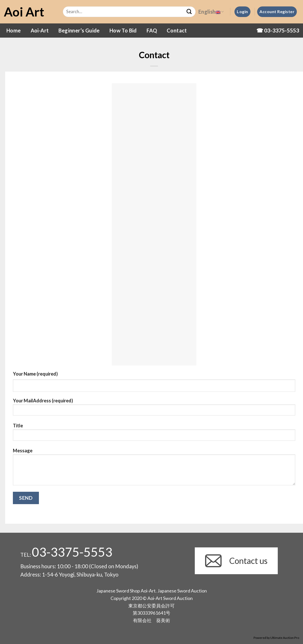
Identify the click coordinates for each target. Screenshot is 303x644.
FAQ (152, 30)
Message (154, 469)
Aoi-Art (40, 30)
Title (154, 434)
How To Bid (123, 30)
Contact (177, 30)
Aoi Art (24, 12)
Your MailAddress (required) (154, 409)
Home (14, 30)
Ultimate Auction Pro (285, 638)
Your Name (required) (35, 374)
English (211, 12)
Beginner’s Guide (79, 30)
